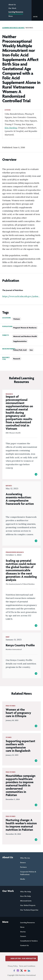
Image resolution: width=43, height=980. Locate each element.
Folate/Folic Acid (20, 350)
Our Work (12, 8)
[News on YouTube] (25, 971)
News (11, 16)
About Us (12, 5)
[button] (37, 16)
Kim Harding (11, 128)
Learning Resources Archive (13, 28)
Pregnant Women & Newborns (25, 328)
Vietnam (17, 319)
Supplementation (20, 341)
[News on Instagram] (18, 971)
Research (17, 359)
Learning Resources (16, 12)
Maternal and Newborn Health (25, 336)
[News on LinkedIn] (29, 971)
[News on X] (22, 971)
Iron (31, 350)
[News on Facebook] (14, 971)
